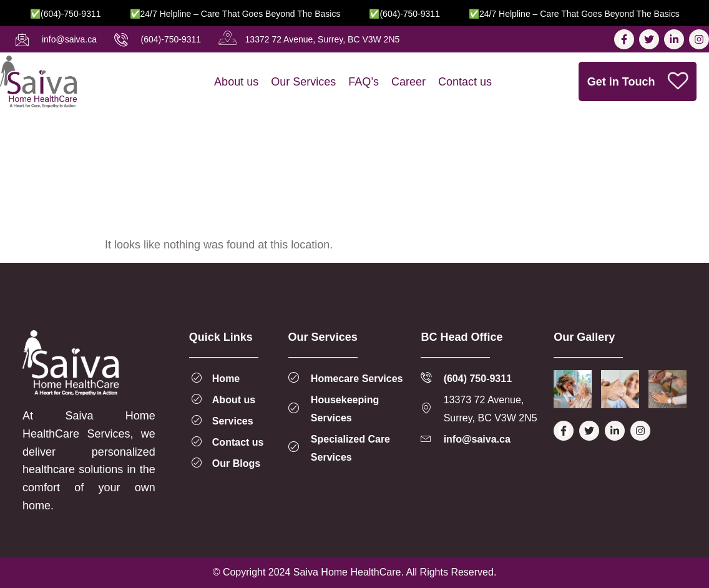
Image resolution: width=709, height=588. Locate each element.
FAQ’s (364, 82)
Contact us (465, 82)
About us (236, 82)
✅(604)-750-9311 (77, 14)
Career (408, 82)
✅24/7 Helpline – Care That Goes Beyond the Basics (247, 14)
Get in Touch (638, 82)
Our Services (303, 82)
